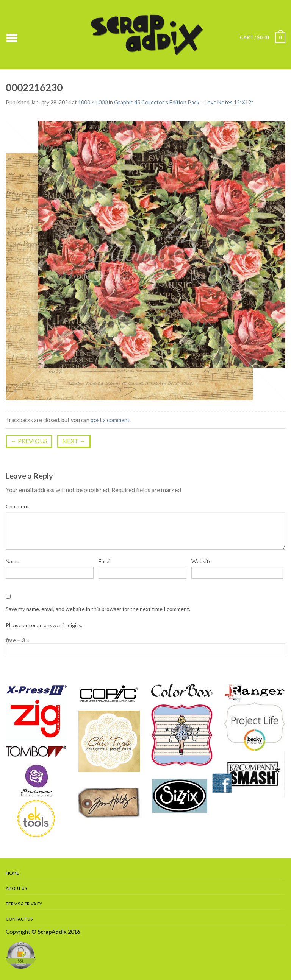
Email (105, 561)
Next (74, 441)
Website (202, 561)
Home (13, 873)
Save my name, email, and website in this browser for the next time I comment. (98, 609)
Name (13, 561)
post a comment (110, 420)
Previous (29, 441)
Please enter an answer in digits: (44, 625)
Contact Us (19, 919)
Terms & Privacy (24, 904)
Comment (17, 506)
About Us (16, 888)
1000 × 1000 (93, 102)
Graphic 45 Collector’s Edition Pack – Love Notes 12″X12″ (184, 102)
